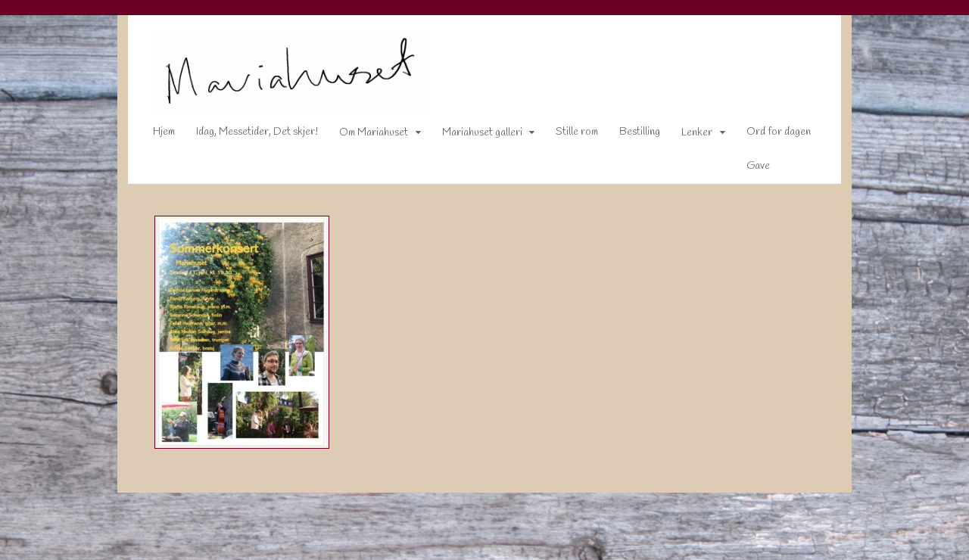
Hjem (153, 135)
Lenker (686, 136)
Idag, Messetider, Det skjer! (246, 135)
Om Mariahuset (363, 136)
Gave (748, 169)
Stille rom (566, 135)
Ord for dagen (768, 135)
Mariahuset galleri (472, 136)
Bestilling (629, 135)
